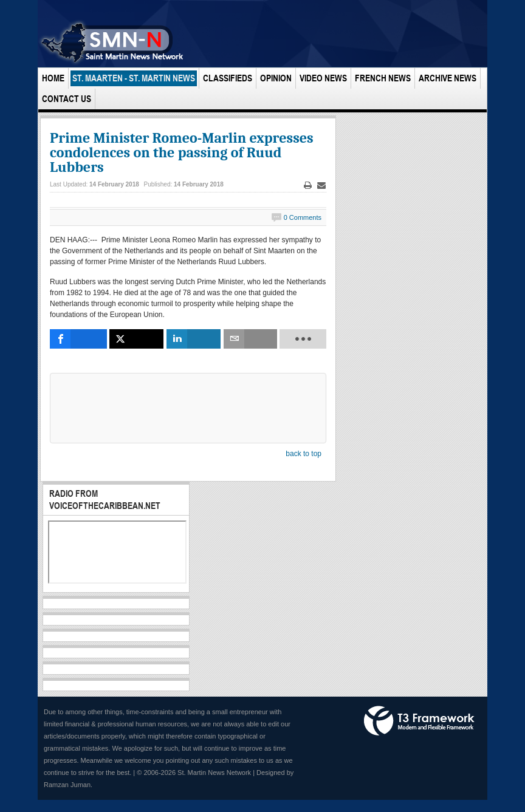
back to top (304, 454)
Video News (323, 78)
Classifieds (228, 78)
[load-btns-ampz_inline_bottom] (303, 339)
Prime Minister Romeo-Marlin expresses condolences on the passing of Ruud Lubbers (182, 152)
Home (53, 78)
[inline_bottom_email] (250, 339)
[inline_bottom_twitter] (136, 339)
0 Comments (303, 217)
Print (308, 186)
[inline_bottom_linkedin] (194, 339)
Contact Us (67, 99)
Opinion (276, 78)
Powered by (419, 721)
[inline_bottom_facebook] (78, 339)
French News (383, 78)
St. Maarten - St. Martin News (134, 78)
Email (321, 186)
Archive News (448, 78)
